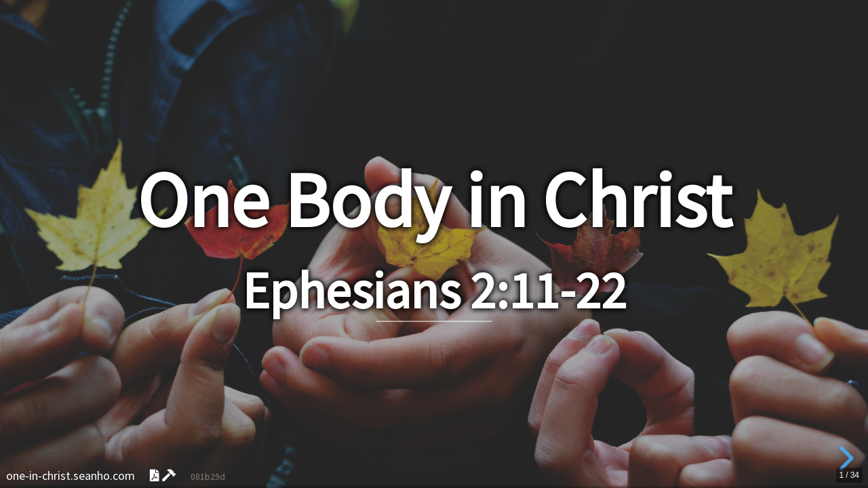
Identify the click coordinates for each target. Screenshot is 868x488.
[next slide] (844, 458)
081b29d (208, 477)
